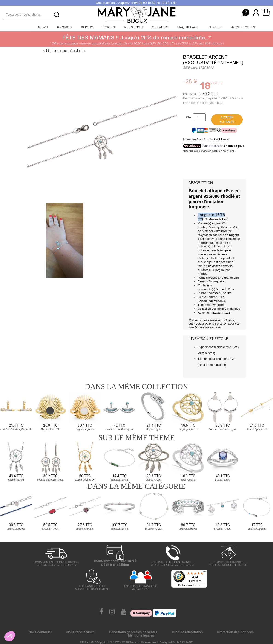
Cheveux (160, 27)
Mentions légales (141, 635)
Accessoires (243, 27)
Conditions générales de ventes (133, 632)
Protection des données (235, 632)
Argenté (221, 289)
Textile (215, 27)
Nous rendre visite (80, 632)
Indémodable (216, 301)
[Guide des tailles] (216, 219)
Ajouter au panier (227, 120)
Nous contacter (40, 632)
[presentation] (3, 408)
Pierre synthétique (220, 227)
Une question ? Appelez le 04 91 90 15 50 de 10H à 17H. (136, 3)
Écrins (109, 27)
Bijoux (87, 27)
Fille (221, 297)
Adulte (227, 293)
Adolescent (214, 293)
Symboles (218, 305)
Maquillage (188, 27)
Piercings (134, 27)
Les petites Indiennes (226, 309)
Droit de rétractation (212, 365)
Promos (65, 27)
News (43, 27)
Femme (212, 297)
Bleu (231, 289)
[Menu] (204, 573)
